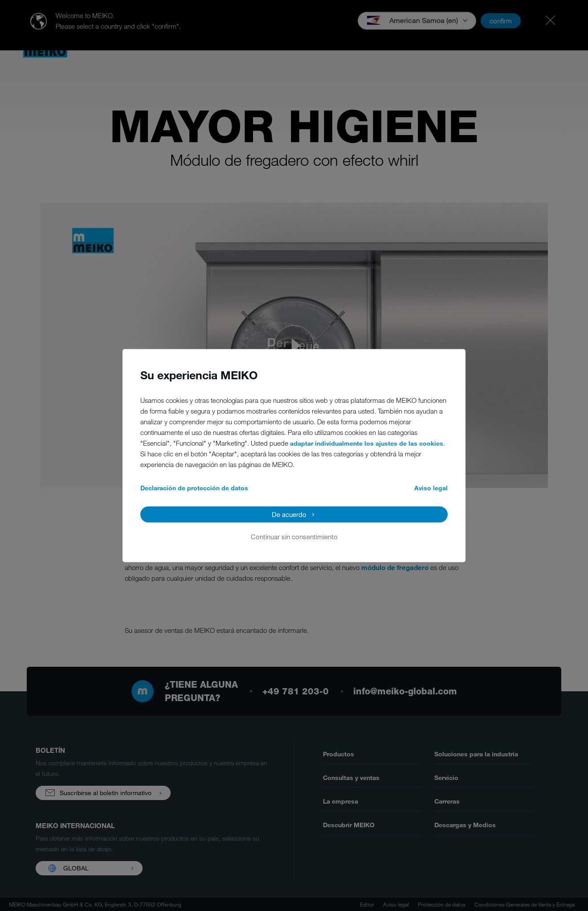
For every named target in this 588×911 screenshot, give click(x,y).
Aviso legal (431, 488)
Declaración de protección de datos (194, 488)
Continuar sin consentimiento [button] (294, 537)
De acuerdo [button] (289, 514)
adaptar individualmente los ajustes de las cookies (367, 443)
